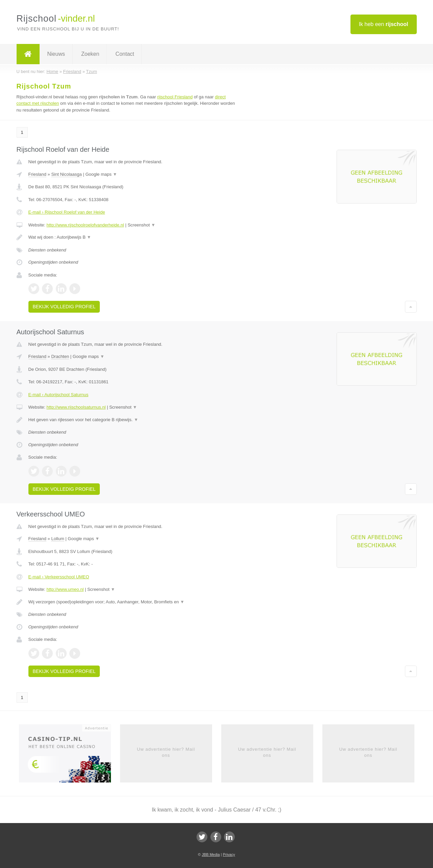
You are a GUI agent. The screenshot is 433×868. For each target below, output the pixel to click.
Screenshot (141, 225)
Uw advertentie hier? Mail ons (166, 752)
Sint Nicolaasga (66, 174)
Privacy (229, 854)
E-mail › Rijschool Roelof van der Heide (67, 212)
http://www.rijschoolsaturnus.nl (76, 407)
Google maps (101, 174)
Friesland (37, 174)
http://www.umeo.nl (65, 589)
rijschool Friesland (175, 97)
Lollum (58, 539)
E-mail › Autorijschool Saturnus (59, 395)
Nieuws (56, 54)
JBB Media (211, 854)
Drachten (60, 356)
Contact (125, 54)
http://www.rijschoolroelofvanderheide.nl (85, 225)
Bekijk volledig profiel (64, 307)
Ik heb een (384, 24)
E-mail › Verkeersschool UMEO (59, 577)
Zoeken (90, 54)
